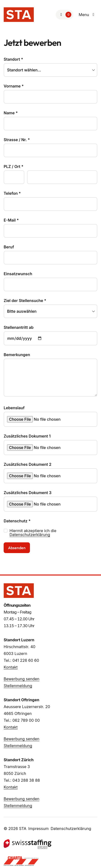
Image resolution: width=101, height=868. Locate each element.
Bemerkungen (17, 355)
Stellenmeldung (18, 686)
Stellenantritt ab (19, 327)
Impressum (38, 829)
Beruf (9, 247)
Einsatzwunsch (18, 274)
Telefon (12, 193)
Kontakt (11, 667)
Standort (13, 59)
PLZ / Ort (14, 166)
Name (11, 113)
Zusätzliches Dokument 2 (28, 464)
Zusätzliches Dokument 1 (27, 436)
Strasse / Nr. (17, 140)
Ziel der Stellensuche (25, 301)
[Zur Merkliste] (64, 15)
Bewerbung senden (22, 679)
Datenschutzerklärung (30, 535)
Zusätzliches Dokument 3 (28, 493)
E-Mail (11, 220)
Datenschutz (17, 521)
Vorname (14, 86)
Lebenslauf (14, 408)
